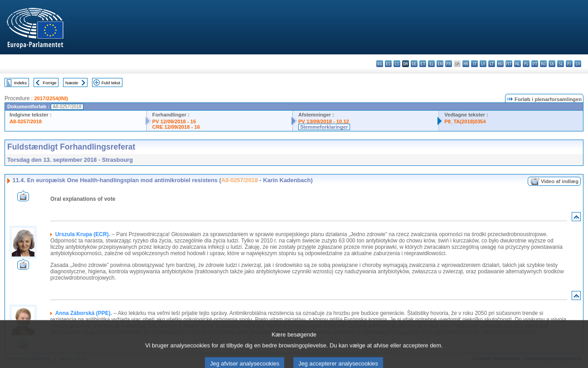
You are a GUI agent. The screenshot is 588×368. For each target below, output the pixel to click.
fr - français (449, 64)
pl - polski (526, 64)
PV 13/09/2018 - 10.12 (324, 121)
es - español (388, 64)
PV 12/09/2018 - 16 (174, 121)
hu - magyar (500, 64)
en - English (440, 64)
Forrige (49, 83)
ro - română (543, 64)
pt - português (535, 64)
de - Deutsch (414, 64)
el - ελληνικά (431, 64)
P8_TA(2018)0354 (465, 121)
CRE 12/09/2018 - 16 (176, 127)
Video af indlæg (560, 181)
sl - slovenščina (561, 64)
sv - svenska (578, 64)
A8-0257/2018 (26, 121)
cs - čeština (397, 64)
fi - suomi (569, 64)
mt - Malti (509, 64)
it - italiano (474, 64)
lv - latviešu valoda (483, 64)
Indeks (20, 83)
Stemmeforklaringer (324, 127)
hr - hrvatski (466, 64)
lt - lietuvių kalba (492, 64)
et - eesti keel (423, 64)
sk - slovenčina (552, 64)
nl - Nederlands (518, 64)
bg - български (380, 64)
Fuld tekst (111, 83)
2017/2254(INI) (51, 98)
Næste (72, 83)
